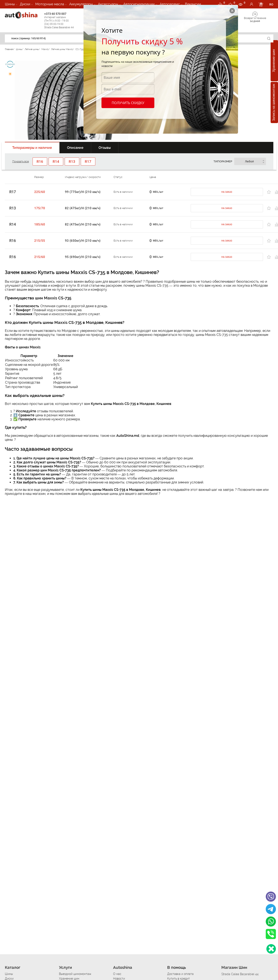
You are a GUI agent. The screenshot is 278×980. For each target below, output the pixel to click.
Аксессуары (108, 4)
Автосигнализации (139, 4)
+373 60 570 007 (63, 21)
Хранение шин (274, 61)
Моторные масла (50, 4)
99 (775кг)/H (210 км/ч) (83, 192)
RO (271, 4)
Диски (25, 4)
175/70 (40, 208)
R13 (13, 208)
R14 (13, 224)
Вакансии (193, 4)
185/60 (40, 224)
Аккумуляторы (81, 4)
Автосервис (170, 4)
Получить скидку (128, 103)
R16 (13, 241)
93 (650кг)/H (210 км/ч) (83, 241)
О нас (117, 974)
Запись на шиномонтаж (274, 103)
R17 (13, 192)
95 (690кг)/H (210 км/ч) (83, 257)
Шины (10, 4)
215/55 (40, 241)
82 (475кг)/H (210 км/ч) (83, 208)
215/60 (40, 257)
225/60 (40, 192)
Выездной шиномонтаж (75, 974)
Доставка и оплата (180, 974)
